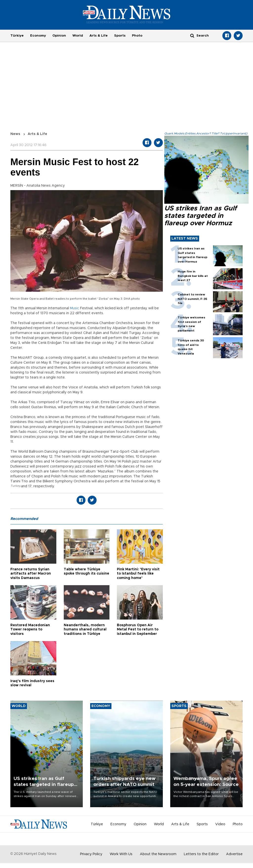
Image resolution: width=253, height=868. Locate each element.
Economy (38, 36)
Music (74, 308)
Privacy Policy (91, 854)
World (78, 36)
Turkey (15, 486)
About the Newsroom (158, 854)
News (15, 134)
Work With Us (121, 854)
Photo (137, 36)
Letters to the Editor (201, 854)
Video (220, 824)
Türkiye (17, 36)
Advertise (234, 854)
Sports (120, 36)
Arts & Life (99, 36)
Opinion (59, 36)
